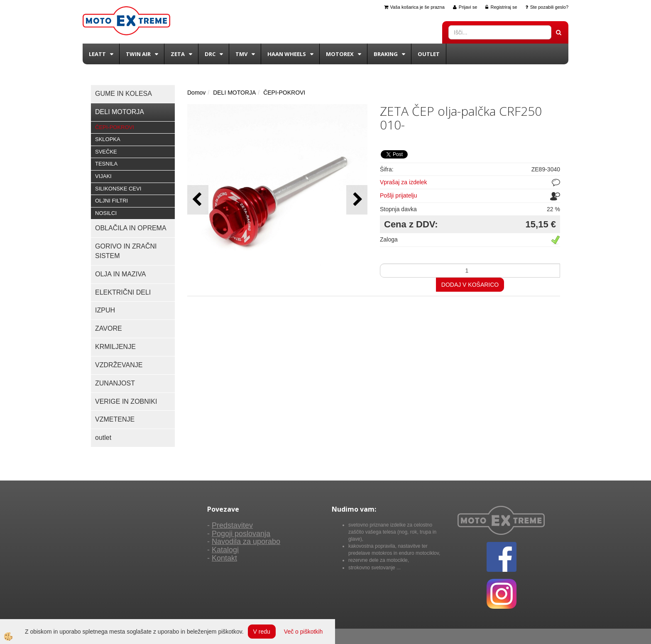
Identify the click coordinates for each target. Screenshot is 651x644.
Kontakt (224, 558)
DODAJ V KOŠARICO (470, 285)
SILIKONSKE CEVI (118, 189)
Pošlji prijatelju (398, 195)
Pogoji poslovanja (241, 534)
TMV (241, 54)
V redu (262, 632)
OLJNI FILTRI (111, 201)
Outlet (429, 54)
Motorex (340, 54)
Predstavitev (232, 525)
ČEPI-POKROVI (115, 127)
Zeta (178, 54)
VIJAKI (103, 176)
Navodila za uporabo (246, 542)
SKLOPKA (108, 139)
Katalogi (225, 550)
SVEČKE (106, 152)
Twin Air (138, 54)
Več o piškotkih (303, 632)
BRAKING (386, 54)
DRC (210, 54)
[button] (357, 200)
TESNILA (106, 164)
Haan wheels (287, 54)
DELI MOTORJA (234, 93)
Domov (196, 93)
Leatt (97, 54)
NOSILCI (106, 213)
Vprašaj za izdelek (404, 182)
